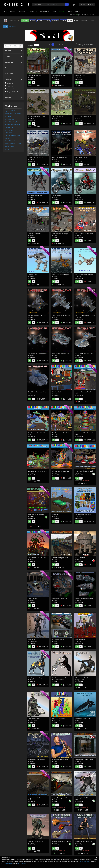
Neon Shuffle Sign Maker (13, 114)
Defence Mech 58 (34, 275)
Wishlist (63, 21)
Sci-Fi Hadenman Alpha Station (38, 316)
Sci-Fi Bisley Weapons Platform (38, 116)
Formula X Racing (81, 157)
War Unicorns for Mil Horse (60, 678)
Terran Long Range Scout (60, 599)
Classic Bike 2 (10, 146)
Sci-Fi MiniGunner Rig (35, 195)
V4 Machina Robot (34, 719)
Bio (70, 21)
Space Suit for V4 (11, 111)
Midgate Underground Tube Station (63, 798)
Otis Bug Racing (57, 392)
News (54, 11)
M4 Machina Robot (82, 678)
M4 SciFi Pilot (10, 119)
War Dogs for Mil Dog (35, 678)
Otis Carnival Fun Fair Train (61, 433)
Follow (25, 21)
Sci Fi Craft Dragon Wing (60, 157)
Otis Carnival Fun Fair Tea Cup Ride (63, 471)
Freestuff (55, 21)
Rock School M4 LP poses (13, 144)
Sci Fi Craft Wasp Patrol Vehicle (86, 275)
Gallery (47, 21)
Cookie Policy (8, 864)
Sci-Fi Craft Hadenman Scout (37, 354)
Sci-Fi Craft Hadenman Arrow (37, 392)
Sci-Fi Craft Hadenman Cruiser (85, 354)
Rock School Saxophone (60, 760)
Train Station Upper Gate (60, 558)
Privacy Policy (22, 864)
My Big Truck (9, 130)
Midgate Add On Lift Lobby (84, 760)
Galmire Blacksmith (34, 234)
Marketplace (10, 11)
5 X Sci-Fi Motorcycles (59, 75)
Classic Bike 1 (80, 195)
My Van (8, 149)
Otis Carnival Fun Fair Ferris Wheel (39, 558)
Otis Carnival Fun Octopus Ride (38, 471)
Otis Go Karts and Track (83, 392)
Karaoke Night (80, 640)
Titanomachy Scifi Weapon (37, 760)
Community (45, 11)
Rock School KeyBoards (13, 122)
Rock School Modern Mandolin (62, 841)
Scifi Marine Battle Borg (36, 841)
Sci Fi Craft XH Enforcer (36, 157)
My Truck (8, 116)
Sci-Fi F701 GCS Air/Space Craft (62, 275)
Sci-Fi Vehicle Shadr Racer (84, 234)
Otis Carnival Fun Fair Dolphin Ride (39, 433)
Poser (69, 11)
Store (40, 21)
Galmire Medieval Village (13, 125)
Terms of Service (85, 862)
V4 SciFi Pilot (9, 127)
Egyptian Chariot (81, 75)
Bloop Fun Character (58, 719)
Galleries (33, 11)
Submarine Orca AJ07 (83, 719)
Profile (33, 21)
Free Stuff (22, 11)
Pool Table (55, 514)
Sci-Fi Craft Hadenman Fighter (62, 316)
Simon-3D (33, 79)
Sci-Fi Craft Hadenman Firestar (62, 354)
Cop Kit (8, 138)
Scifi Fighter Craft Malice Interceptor (87, 798)
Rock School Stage (11, 141)
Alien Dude (9, 133)
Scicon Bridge (32, 599)
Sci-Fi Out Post (80, 558)
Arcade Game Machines (13, 135)
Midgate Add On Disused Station (38, 798)
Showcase (13, 26)
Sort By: (86, 45)
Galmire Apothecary (34, 75)
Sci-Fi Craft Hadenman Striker (85, 316)
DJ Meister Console (58, 640)
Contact (78, 11)
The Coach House (58, 116)
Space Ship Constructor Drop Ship (87, 599)
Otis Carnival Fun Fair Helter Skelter (87, 433)
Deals (62, 11)
